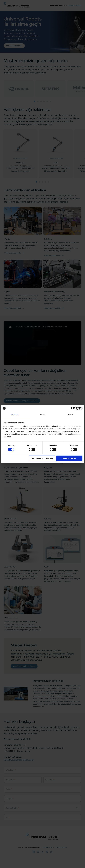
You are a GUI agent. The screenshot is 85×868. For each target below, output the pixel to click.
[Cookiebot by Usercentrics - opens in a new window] (73, 408)
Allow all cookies (69, 458)
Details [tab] (42, 415)
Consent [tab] (15, 415)
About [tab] (70, 415)
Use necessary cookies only (42, 458)
